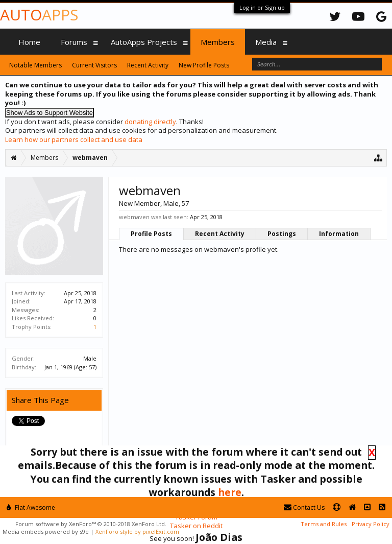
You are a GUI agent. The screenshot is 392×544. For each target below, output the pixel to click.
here (230, 492)
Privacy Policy (371, 524)
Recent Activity (220, 234)
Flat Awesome (31, 507)
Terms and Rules (324, 524)
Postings (282, 234)
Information (339, 234)
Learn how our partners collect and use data (74, 139)
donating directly (150, 122)
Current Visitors (94, 65)
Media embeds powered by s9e (46, 531)
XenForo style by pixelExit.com (137, 531)
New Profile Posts (204, 65)
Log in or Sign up (262, 7)
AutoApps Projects (144, 42)
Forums (74, 42)
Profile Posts (151, 234)
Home (29, 42)
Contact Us (304, 507)
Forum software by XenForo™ (91, 524)
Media (266, 42)
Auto (39, 15)
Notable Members (35, 65)
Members (218, 42)
